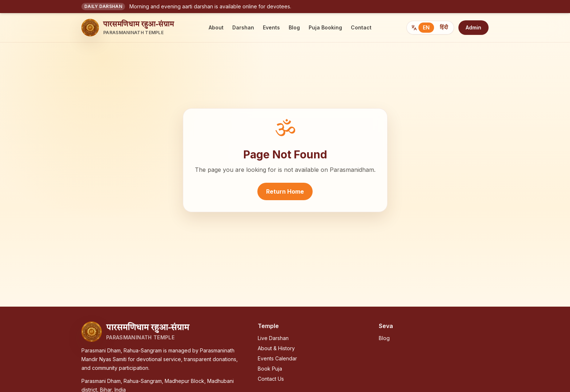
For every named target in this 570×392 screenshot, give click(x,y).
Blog (294, 27)
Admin (473, 27)
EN (426, 27)
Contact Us (271, 379)
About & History (276, 348)
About (216, 27)
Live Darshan (273, 338)
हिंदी (444, 28)
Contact (361, 27)
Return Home (285, 191)
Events (271, 27)
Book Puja (270, 369)
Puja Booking (325, 27)
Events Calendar (277, 358)
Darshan (243, 27)
